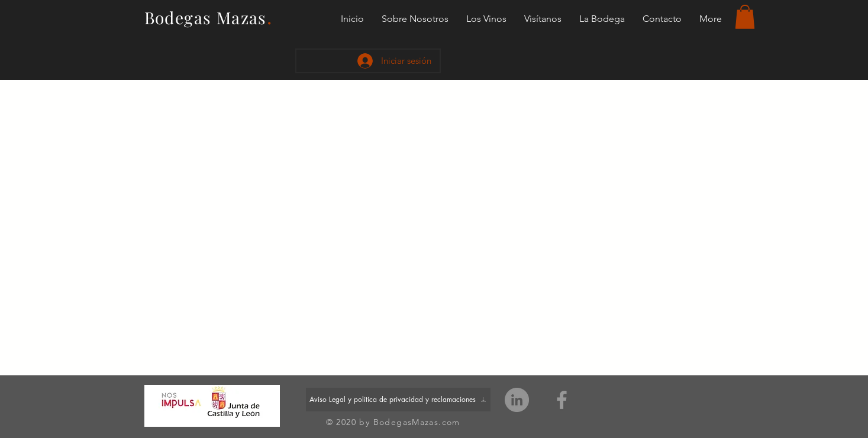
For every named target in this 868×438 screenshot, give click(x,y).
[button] (745, 17)
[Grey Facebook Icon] (562, 400)
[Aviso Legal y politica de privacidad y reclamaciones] (398, 400)
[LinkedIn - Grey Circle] (517, 400)
